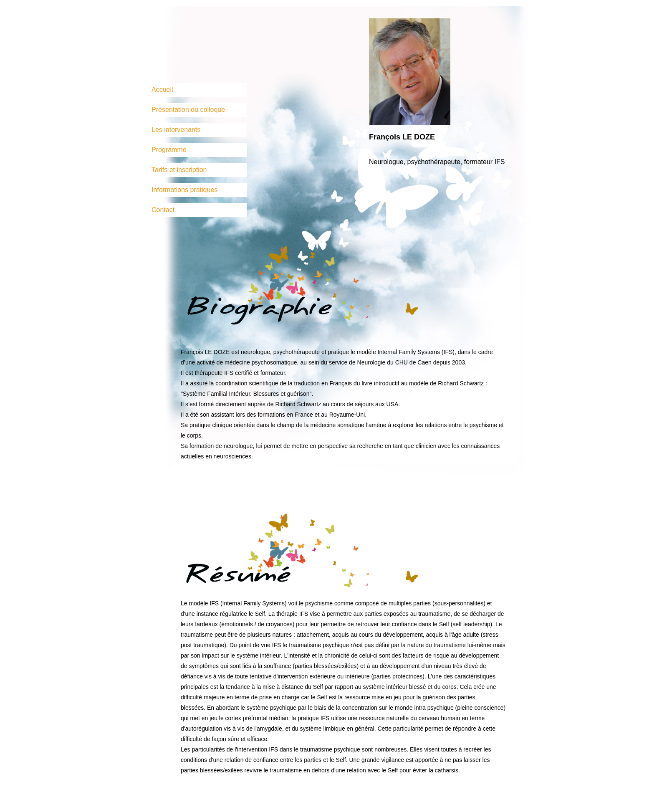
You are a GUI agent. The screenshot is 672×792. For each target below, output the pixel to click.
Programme (169, 150)
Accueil (162, 90)
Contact (163, 210)
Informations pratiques (184, 190)
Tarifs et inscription (179, 170)
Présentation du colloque (188, 110)
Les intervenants (176, 130)
